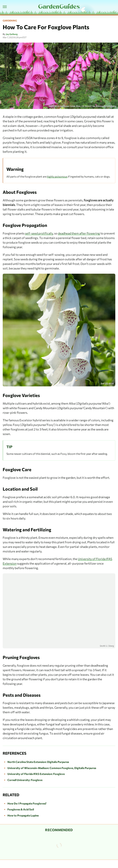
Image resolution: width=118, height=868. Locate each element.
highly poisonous (57, 176)
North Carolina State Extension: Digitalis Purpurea (38, 762)
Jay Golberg (12, 34)
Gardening (10, 21)
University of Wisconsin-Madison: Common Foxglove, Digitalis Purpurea (52, 768)
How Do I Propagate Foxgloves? (27, 803)
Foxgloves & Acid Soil (21, 809)
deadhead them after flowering (79, 233)
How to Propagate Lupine (23, 815)
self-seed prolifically (39, 233)
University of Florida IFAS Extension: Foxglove (36, 774)
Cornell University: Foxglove (25, 780)
